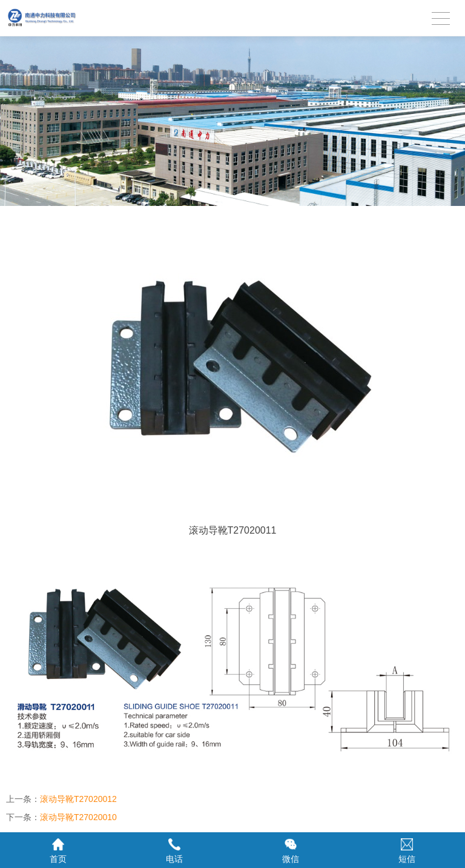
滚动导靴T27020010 (78, 817)
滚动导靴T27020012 (78, 799)
